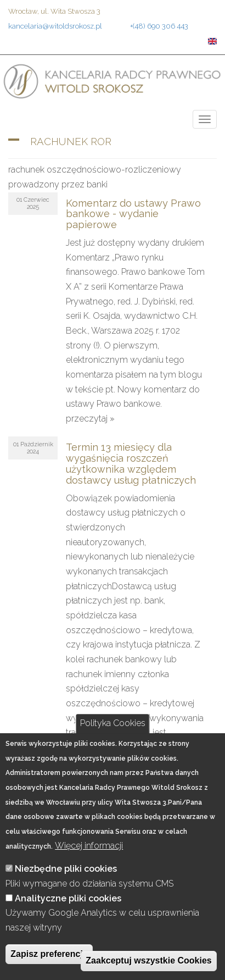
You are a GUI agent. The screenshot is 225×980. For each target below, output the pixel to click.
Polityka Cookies (113, 724)
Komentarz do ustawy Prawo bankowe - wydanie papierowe (133, 214)
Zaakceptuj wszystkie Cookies (148, 960)
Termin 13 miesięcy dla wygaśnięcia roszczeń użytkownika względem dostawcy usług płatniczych (131, 463)
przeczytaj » (90, 419)
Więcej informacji (89, 846)
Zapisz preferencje (49, 954)
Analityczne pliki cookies (68, 898)
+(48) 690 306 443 (159, 26)
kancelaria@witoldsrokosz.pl (55, 26)
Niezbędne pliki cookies (66, 869)
